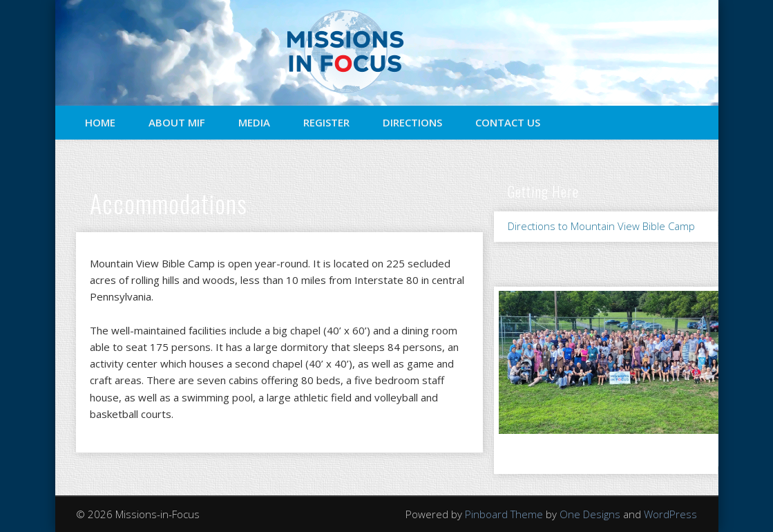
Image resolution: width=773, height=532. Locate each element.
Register (326, 122)
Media (254, 122)
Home (100, 122)
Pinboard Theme (504, 514)
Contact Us (508, 122)
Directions (412, 122)
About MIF (177, 122)
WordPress (670, 514)
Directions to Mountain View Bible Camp (601, 226)
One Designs (590, 514)
